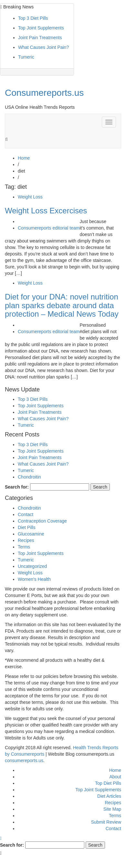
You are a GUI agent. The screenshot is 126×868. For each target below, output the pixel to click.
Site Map (112, 809)
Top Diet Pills (108, 783)
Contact (26, 514)
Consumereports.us (44, 93)
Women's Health (34, 579)
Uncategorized (32, 566)
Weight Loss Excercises (46, 211)
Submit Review (106, 822)
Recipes (26, 540)
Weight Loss (30, 197)
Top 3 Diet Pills (33, 18)
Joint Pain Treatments (40, 38)
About (115, 777)
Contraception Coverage (42, 521)
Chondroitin (29, 477)
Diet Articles (109, 796)
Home (115, 770)
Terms (24, 547)
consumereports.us (24, 761)
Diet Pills (26, 527)
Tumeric (26, 57)
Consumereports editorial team (49, 228)
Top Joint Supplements (41, 28)
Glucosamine (31, 534)
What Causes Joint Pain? (43, 47)
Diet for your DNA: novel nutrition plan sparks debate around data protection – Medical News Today (62, 305)
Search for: (17, 487)
